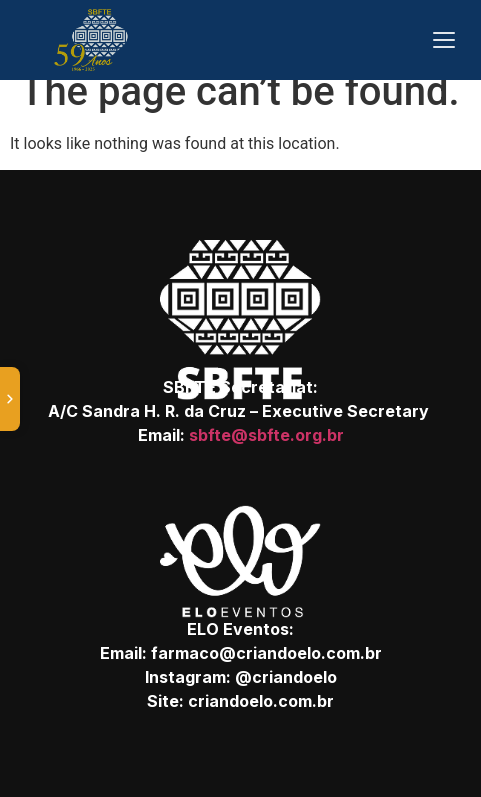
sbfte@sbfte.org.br (266, 435)
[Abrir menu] (444, 40)
